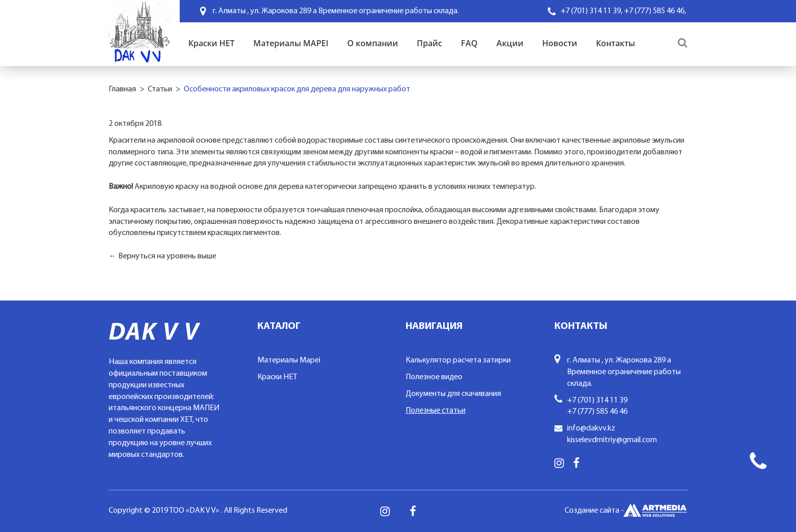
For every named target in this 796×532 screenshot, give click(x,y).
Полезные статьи (436, 411)
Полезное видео (434, 377)
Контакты (616, 43)
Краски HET (211, 43)
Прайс (429, 43)
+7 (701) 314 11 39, (591, 11)
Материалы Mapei (289, 360)
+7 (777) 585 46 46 (597, 412)
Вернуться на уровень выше (167, 256)
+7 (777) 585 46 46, (655, 11)
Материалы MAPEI (291, 43)
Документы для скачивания (453, 394)
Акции (510, 43)
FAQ (469, 43)
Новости (560, 43)
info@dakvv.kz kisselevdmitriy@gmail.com (612, 434)
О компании (373, 43)
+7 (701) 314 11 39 (597, 401)
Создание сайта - (626, 511)
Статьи (160, 89)
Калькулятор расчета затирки (458, 360)
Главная (122, 89)
